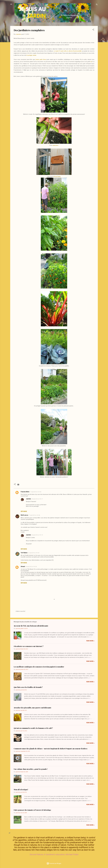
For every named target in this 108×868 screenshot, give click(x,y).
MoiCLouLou (24, 515)
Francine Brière (25, 492)
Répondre (24, 511)
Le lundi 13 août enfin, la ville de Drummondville (68, 51)
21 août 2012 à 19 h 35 (34, 553)
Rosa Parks (57, 177)
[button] (93, 30)
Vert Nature (24, 553)
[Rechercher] (97, 5)
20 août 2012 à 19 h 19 (37, 535)
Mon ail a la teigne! (21, 790)
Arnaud (23, 567)
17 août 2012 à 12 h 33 (36, 492)
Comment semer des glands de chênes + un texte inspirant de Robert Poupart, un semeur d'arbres (51, 749)
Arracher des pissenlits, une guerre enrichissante (32, 708)
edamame (55, 145)
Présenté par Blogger (54, 863)
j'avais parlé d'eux (41, 59)
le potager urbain (31, 55)
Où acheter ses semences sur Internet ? (29, 646)
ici (91, 62)
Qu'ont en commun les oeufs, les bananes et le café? (33, 728)
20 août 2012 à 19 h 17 (37, 499)
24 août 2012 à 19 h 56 (31, 567)
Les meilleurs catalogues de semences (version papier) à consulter (39, 667)
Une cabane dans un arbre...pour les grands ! (31, 769)
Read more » (90, 641)
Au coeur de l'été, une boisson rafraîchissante (31, 626)
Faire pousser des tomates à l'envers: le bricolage (32, 810)
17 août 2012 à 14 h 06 (34, 515)
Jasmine (28, 499)
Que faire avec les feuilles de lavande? (28, 687)
